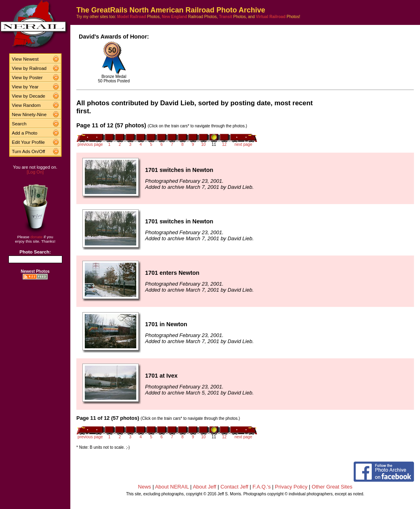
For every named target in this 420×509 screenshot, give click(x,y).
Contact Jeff (235, 487)
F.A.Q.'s (261, 487)
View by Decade (29, 96)
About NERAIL (172, 487)
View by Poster (28, 78)
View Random (26, 105)
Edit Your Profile (29, 142)
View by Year (25, 87)
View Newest (25, 59)
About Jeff (205, 487)
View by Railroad (29, 68)
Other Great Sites (332, 487)
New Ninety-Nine (29, 114)
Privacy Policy (291, 487)
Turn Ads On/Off (29, 151)
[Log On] (35, 172)
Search (19, 124)
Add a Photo (25, 133)
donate (37, 237)
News (144, 487)
